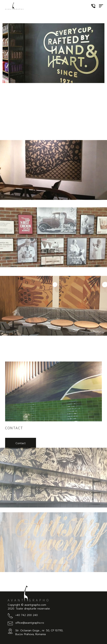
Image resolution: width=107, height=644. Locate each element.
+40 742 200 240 (27, 615)
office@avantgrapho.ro (30, 623)
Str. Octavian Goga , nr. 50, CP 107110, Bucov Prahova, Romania (39, 632)
